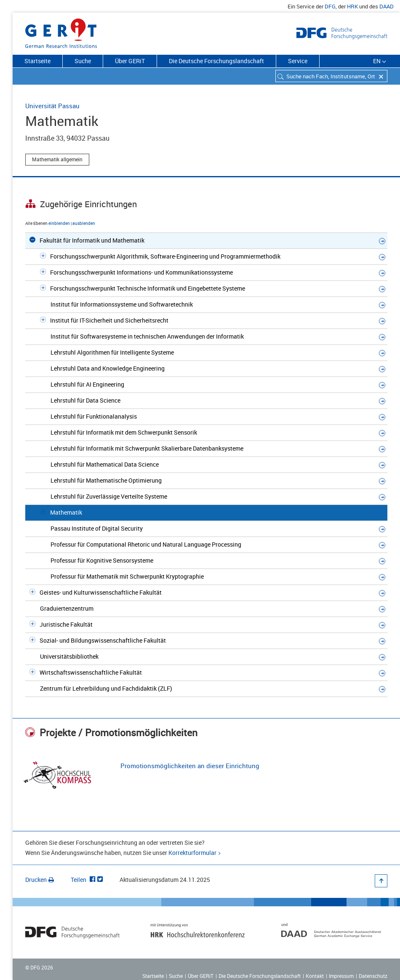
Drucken (40, 880)
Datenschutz (373, 976)
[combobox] (331, 76)
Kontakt (315, 976)
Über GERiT (130, 61)
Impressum (341, 976)
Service (298, 61)
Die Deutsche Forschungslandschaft (216, 61)
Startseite (37, 61)
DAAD (387, 6)
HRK (352, 6)
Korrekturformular (192, 853)
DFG (330, 6)
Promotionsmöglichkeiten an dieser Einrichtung (190, 766)
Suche (83, 61)
